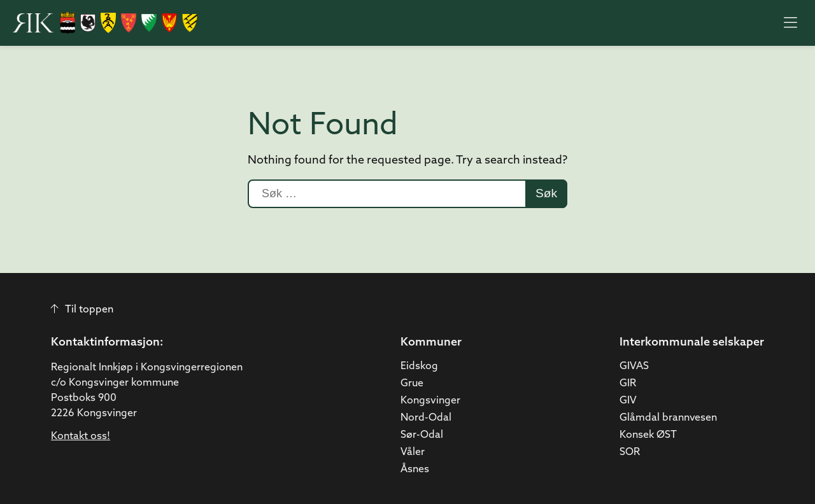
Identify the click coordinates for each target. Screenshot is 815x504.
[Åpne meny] (790, 23)
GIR (628, 384)
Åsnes (415, 470)
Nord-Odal (426, 418)
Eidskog (419, 367)
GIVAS (634, 367)
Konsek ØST (648, 435)
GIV (628, 401)
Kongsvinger (430, 401)
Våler (413, 452)
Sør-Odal (422, 435)
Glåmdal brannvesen (668, 418)
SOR (630, 452)
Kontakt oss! (81, 437)
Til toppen (82, 310)
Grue (412, 384)
